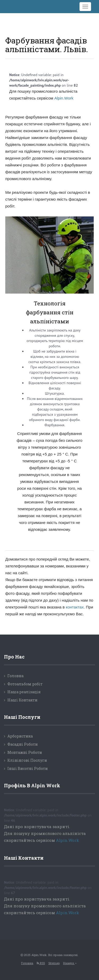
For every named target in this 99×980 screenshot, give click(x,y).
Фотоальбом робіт (25, 684)
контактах (75, 607)
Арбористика (20, 736)
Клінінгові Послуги (27, 760)
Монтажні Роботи (25, 752)
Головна (15, 676)
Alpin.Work (64, 98)
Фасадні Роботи (23, 744)
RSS (41, 963)
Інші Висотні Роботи (28, 768)
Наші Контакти (22, 700)
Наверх (70, 963)
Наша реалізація (24, 692)
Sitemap (54, 963)
